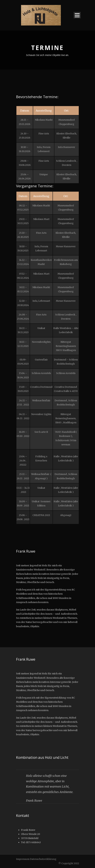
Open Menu (77, 15)
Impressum (23, 859)
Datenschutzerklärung (43, 859)
